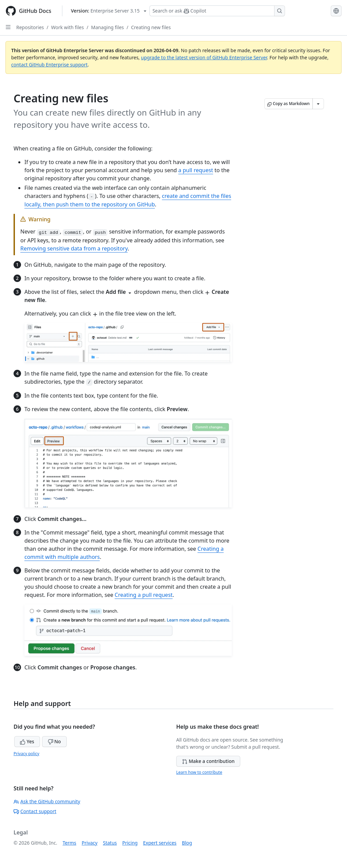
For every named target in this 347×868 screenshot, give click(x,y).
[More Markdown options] (318, 104)
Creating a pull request (144, 595)
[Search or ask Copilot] (217, 11)
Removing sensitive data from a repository (74, 248)
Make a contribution (208, 761)
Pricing (130, 843)
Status (110, 843)
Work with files (68, 27)
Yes (27, 741)
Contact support (35, 811)
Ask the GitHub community (47, 801)
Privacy (90, 843)
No (54, 741)
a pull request (196, 170)
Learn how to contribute (199, 772)
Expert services (160, 843)
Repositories (30, 27)
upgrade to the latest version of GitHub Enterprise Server (204, 57)
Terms (69, 843)
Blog (187, 843)
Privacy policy (26, 754)
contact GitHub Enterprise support (49, 65)
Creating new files (151, 27)
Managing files (108, 27)
